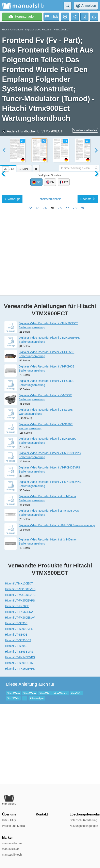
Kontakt (42, 814)
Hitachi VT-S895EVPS (19, 731)
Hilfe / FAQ (9, 820)
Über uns (9, 814)
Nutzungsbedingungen (84, 826)
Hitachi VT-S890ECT (18, 720)
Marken (8, 837)
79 (82, 350)
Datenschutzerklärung (83, 820)
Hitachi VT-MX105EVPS (20, 675)
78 (75, 350)
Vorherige (12, 341)
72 (30, 350)
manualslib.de (11, 849)
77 (67, 350)
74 (45, 350)
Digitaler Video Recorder (39, 30)
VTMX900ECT (62, 30)
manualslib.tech (12, 855)
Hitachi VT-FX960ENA (19, 692)
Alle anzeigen (37, 778)
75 (52, 350)
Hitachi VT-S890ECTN (19, 743)
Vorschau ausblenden (85, 130)
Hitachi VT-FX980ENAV (20, 697)
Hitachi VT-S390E (16, 703)
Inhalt (50, 341)
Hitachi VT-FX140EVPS (20, 737)
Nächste (88, 341)
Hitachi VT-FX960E (17, 686)
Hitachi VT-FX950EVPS (20, 680)
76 (60, 350)
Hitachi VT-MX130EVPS (20, 669)
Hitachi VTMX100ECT (19, 663)
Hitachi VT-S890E (16, 714)
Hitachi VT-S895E (16, 726)
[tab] (8, 168)
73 (37, 350)
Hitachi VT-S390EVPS (19, 709)
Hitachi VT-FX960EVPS (20, 748)
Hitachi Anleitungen (12, 30)
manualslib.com (12, 843)
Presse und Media (13, 826)
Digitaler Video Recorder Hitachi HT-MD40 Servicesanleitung (57, 605)
